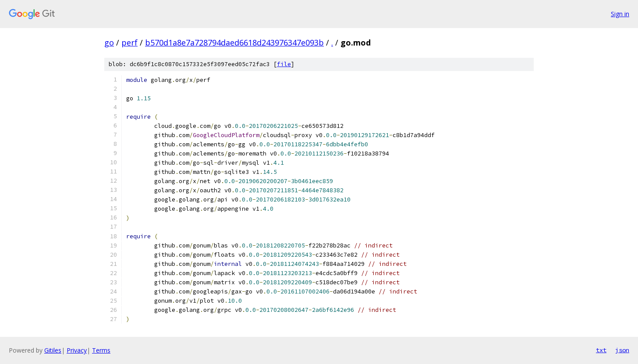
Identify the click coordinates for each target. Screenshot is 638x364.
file (284, 64)
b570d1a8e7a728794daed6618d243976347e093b (234, 42)
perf (129, 42)
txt (601, 350)
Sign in (620, 14)
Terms (101, 350)
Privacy (77, 350)
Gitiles (53, 350)
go (109, 42)
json (622, 350)
